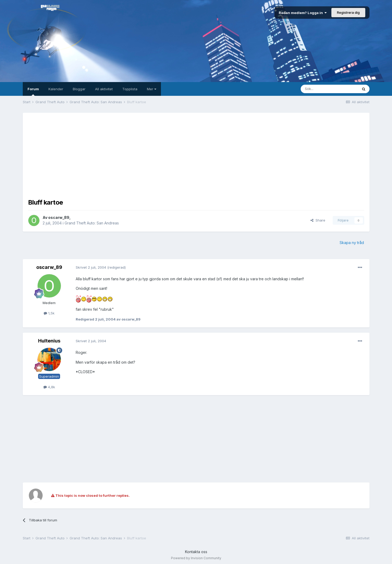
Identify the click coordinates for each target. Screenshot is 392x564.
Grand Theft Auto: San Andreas (92, 223)
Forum (33, 91)
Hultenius (49, 341)
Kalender (56, 89)
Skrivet (91, 267)
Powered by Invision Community (196, 558)
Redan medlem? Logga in (303, 13)
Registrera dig (348, 12)
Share (318, 220)
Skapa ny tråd (352, 243)
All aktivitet (104, 89)
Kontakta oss (196, 552)
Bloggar (79, 89)
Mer (152, 89)
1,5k (49, 313)
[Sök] (329, 89)
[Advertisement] (196, 155)
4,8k (49, 387)
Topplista (130, 89)
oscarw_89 (59, 217)
